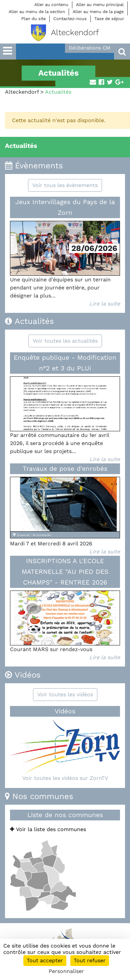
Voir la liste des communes (48, 829)
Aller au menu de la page (98, 12)
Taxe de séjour (109, 19)
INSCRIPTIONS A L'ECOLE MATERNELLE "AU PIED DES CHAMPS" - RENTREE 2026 (65, 572)
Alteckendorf (22, 92)
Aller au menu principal (100, 5)
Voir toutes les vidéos (65, 694)
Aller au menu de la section (37, 12)
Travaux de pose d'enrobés (65, 469)
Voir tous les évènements (65, 185)
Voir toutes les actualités (65, 341)
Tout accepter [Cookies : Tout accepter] (45, 960)
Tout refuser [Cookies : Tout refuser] (90, 960)
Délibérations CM (89, 48)
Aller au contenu (51, 5)
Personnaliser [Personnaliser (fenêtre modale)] (66, 971)
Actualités (21, 146)
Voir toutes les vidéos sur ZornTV (65, 778)
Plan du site (33, 19)
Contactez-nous (70, 19)
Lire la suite (105, 304)
